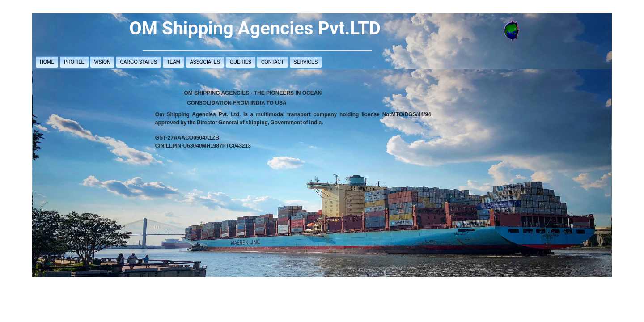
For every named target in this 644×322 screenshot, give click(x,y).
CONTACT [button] (273, 62)
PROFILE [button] (74, 62)
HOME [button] (47, 62)
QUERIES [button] (241, 62)
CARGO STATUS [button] (139, 62)
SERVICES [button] (306, 62)
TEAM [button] (174, 62)
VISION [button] (102, 62)
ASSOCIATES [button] (205, 62)
